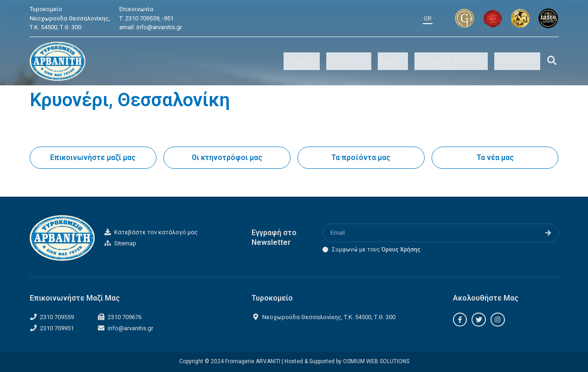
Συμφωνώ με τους (376, 250)
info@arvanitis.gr (159, 27)
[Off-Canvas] (552, 60)
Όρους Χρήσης (401, 250)
